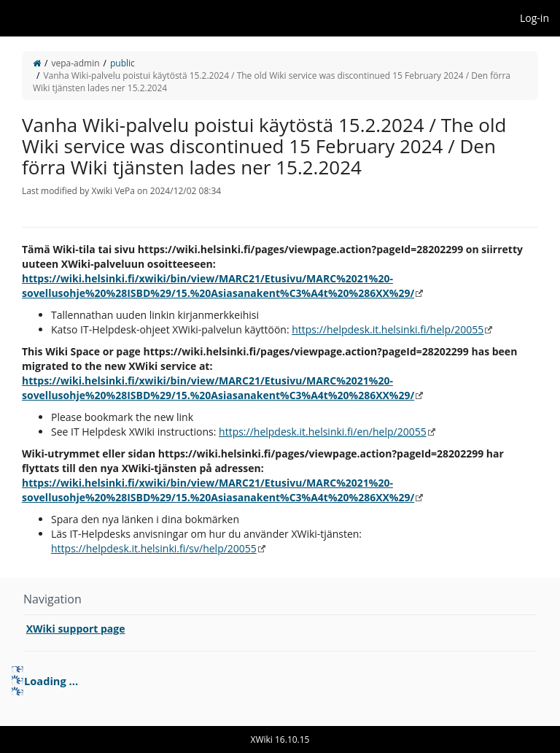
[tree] (280, 681)
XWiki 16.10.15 (280, 740)
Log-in (534, 18)
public (122, 63)
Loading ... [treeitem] (51, 681)
